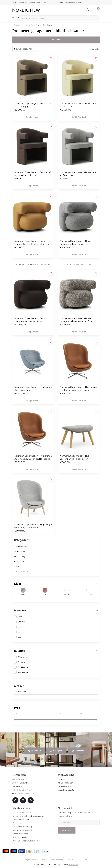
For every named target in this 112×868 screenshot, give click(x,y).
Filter (56, 40)
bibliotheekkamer (45, 25)
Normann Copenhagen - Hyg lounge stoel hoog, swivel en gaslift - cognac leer (33, 458)
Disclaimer (71, 860)
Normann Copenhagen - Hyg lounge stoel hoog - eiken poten (33, 526)
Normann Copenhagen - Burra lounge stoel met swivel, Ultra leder (32, 243)
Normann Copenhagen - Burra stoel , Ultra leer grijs (33, 105)
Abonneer (67, 830)
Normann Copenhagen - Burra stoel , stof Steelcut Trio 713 (33, 174)
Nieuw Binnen (21, 546)
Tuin (16, 567)
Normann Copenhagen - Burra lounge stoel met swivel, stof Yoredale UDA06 (30, 320)
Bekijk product (33, 117)
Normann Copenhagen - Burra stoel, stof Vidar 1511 (78, 105)
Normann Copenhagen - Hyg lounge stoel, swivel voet (33, 389)
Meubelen (19, 552)
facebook (35, 751)
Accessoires (20, 562)
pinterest (78, 751)
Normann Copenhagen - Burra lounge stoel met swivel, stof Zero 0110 (77, 320)
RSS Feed (83, 860)
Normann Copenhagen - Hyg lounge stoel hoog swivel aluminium (79, 389)
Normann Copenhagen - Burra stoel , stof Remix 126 (79, 174)
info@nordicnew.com (23, 793)
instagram (56, 751)
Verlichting (20, 557)
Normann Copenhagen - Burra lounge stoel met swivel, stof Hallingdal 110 (75, 243)
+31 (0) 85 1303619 (24, 790)
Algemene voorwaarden (35, 860)
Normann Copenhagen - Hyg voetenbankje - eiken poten (75, 457)
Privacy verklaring (56, 860)
